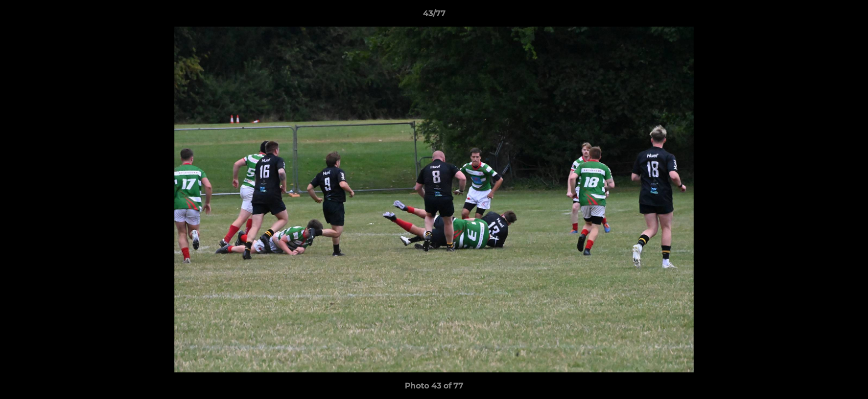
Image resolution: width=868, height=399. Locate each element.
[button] (848, 16)
